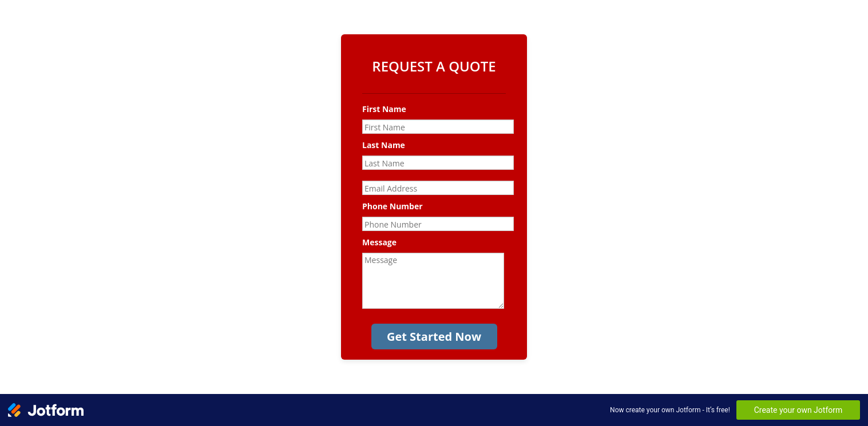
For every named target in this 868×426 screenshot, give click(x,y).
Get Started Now (434, 337)
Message (379, 242)
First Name (384, 109)
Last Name (384, 145)
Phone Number (393, 206)
